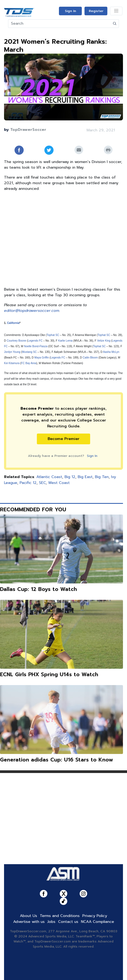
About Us (29, 916)
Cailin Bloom (90, 358)
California (13, 323)
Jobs (51, 922)
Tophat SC (53, 335)
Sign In (70, 11)
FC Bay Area (29, 363)
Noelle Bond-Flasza (36, 346)
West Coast (59, 483)
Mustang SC (29, 352)
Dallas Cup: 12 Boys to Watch (38, 589)
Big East (85, 477)
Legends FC (35, 341)
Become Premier (63, 439)
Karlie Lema (65, 341)
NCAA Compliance (98, 922)
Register (96, 11)
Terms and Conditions (60, 916)
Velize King (104, 341)
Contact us (68, 922)
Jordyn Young (12, 352)
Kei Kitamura (12, 363)
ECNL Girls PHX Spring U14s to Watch (49, 674)
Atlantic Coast (49, 477)
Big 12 (70, 477)
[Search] (60, 24)
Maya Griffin (42, 358)
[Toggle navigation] (116, 11)
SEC (42, 483)
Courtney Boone (16, 341)
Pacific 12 (28, 483)
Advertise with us (29, 922)
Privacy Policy (95, 916)
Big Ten (102, 477)
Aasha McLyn (111, 352)
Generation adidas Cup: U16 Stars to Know (57, 760)
